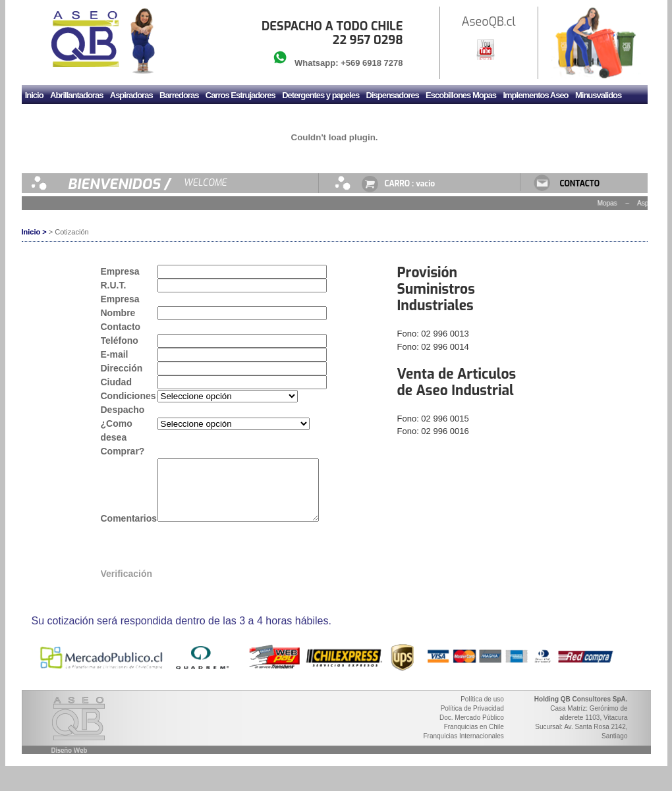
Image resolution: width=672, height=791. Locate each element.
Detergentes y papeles (321, 95)
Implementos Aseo (535, 95)
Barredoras (179, 95)
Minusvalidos (598, 95)
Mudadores (45, 117)
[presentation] (258, 563)
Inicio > (34, 232)
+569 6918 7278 (372, 63)
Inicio (34, 95)
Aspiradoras (131, 95)
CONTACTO (580, 184)
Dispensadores (393, 95)
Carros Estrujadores (240, 95)
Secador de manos (175, 117)
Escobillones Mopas (461, 95)
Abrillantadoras (76, 95)
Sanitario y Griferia (103, 117)
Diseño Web (70, 762)
